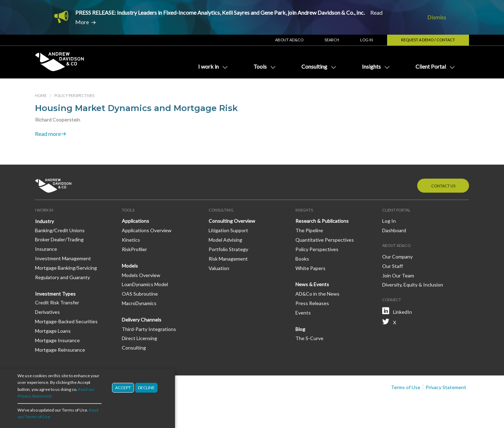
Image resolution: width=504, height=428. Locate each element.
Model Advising (225, 240)
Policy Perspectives (74, 95)
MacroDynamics (139, 303)
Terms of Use (406, 387)
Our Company (397, 257)
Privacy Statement (446, 387)
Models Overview (141, 275)
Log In (367, 40)
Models (130, 266)
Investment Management (63, 258)
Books (302, 259)
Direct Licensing (139, 338)
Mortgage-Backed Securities (66, 321)
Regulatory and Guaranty (62, 277)
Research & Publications (322, 221)
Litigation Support (228, 230)
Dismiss (437, 17)
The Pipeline (309, 230)
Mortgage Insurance (57, 340)
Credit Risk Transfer (57, 302)
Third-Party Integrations (149, 329)
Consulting (134, 348)
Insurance (46, 249)
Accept (123, 392)
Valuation (219, 268)
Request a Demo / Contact (428, 40)
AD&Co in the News (317, 294)
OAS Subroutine (140, 294)
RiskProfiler (134, 249)
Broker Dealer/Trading (59, 239)
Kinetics (131, 240)
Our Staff (393, 266)
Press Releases (312, 303)
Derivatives (47, 312)
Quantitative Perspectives (325, 240)
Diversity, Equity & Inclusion (413, 285)
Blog (300, 329)
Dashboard (394, 230)
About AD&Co (289, 40)
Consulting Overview (232, 221)
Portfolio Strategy (228, 249)
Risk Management (228, 259)
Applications (135, 221)
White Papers (310, 268)
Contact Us (443, 186)
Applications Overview (147, 230)
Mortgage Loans (53, 331)
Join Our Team (398, 275)
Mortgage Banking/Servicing (66, 268)
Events (303, 313)
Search (332, 40)
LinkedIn (402, 312)
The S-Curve (309, 338)
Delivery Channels (142, 320)
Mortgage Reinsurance (60, 350)
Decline (146, 392)
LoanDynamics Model (145, 284)
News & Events (312, 284)
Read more (48, 134)
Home (41, 95)
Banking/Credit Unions (60, 230)
